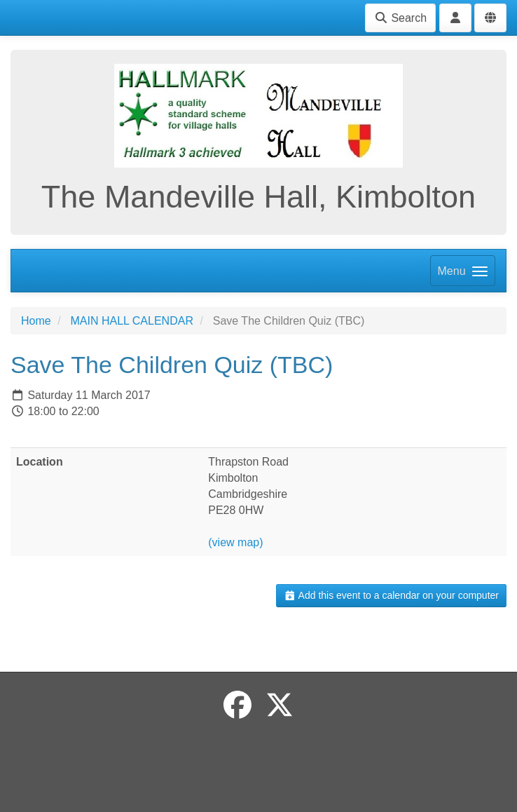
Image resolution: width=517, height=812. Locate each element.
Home (36, 321)
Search (400, 18)
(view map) (235, 542)
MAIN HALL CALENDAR (131, 321)
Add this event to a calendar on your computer (391, 595)
